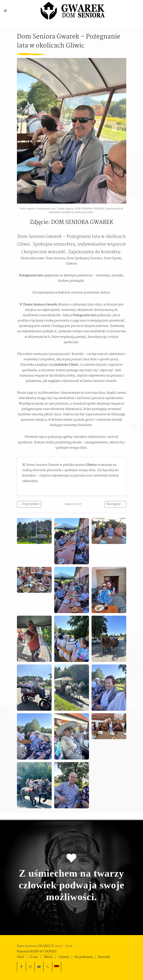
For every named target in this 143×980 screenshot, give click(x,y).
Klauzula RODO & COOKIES (37, 952)
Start (21, 957)
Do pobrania (84, 957)
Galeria (64, 957)
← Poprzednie (29, 504)
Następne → (115, 504)
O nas (34, 957)
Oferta (48, 957)
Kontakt (104, 957)
